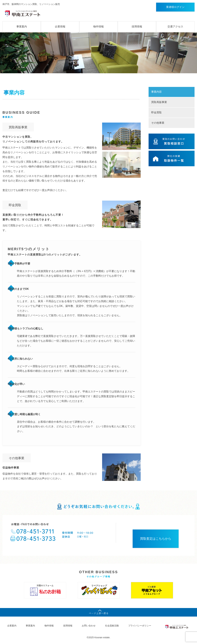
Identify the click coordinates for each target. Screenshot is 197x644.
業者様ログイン (175, 7)
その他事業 (158, 123)
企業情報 (60, 27)
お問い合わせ (89, 626)
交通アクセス (175, 27)
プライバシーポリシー (140, 626)
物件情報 (98, 27)
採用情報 (137, 27)
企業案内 (12, 626)
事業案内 (22, 27)
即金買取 (156, 112)
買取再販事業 (159, 102)
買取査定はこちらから (156, 539)
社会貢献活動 (112, 626)
